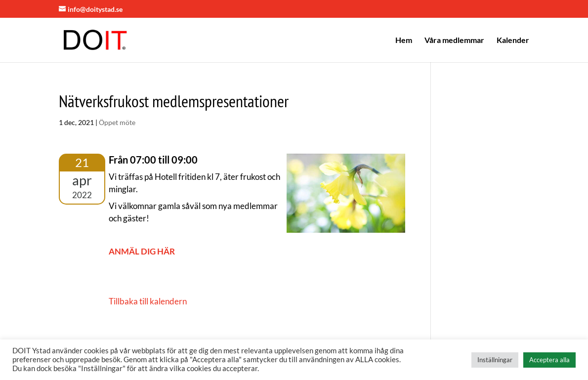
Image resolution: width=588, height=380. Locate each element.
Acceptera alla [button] (549, 360)
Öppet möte (117, 122)
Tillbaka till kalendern (148, 301)
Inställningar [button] (495, 360)
